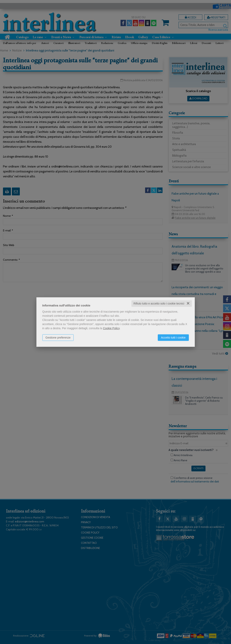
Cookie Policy (111, 328)
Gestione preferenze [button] (58, 338)
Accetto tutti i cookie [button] (173, 338)
